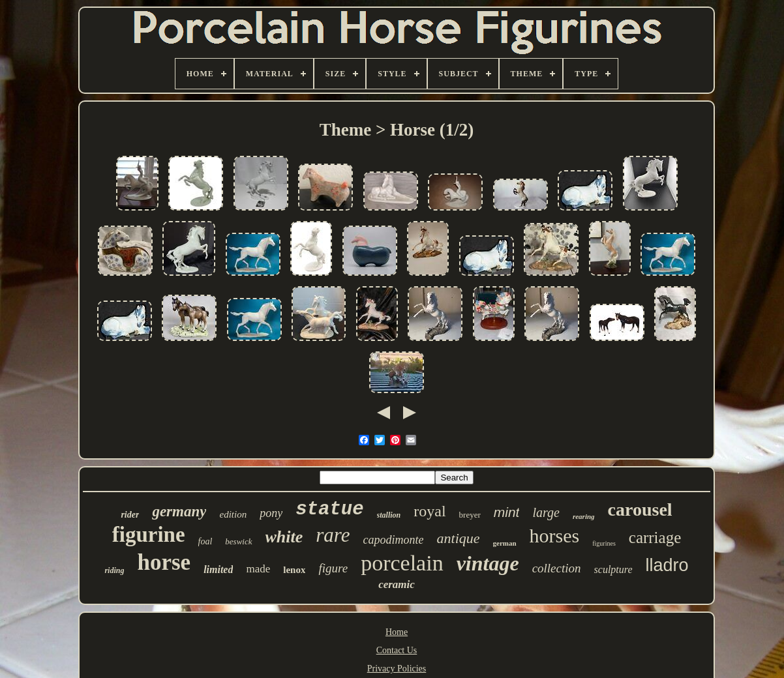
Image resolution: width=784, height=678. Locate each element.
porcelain (402, 563)
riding (114, 570)
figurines (604, 543)
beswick (238, 541)
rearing (584, 516)
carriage (655, 538)
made (258, 569)
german (505, 543)
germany (179, 511)
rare (333, 535)
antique (459, 538)
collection (557, 568)
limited (218, 569)
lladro (667, 565)
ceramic (397, 584)
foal (205, 541)
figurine (149, 535)
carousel (640, 509)
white (284, 537)
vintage (488, 563)
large (546, 512)
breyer (470, 515)
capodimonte (394, 540)
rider (130, 515)
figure (333, 568)
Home (397, 632)
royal (430, 511)
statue (329, 509)
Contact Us (397, 650)
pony (271, 513)
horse (164, 562)
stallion (389, 515)
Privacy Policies (397, 669)
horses (555, 536)
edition (233, 514)
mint (507, 512)
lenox (294, 570)
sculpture (613, 569)
